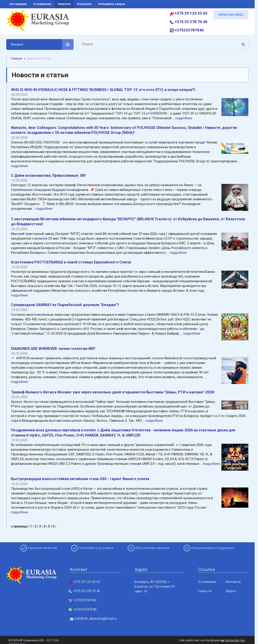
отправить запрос (112, 4)
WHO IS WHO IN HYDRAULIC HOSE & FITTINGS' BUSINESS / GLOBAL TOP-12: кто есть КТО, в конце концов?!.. (104, 90)
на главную (18, 4)
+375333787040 (187, 30)
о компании (42, 4)
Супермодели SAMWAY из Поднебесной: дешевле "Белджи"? (65, 305)
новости (64, 4)
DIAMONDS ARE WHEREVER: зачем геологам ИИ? (53, 349)
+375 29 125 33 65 (189, 13)
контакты (84, 4)
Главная (16, 58)
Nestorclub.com (235, 640)
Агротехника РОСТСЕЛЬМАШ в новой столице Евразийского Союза (71, 262)
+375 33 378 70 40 (189, 22)
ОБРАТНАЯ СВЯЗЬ (231, 15)
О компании (207, 582)
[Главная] (38, 22)
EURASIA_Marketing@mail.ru (93, 619)
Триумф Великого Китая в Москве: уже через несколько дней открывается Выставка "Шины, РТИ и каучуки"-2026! (113, 392)
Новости (205, 591)
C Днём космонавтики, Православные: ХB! (48, 175)
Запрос (231, 591)
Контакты (233, 582)
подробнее (184, 118)
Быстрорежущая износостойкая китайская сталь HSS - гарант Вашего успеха (80, 479)
